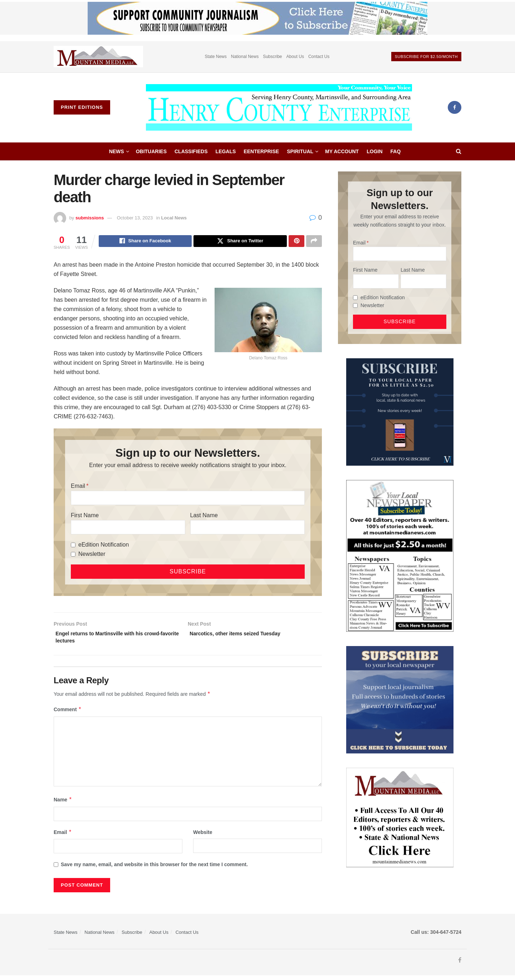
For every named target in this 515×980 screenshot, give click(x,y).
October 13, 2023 (135, 218)
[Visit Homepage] (279, 107)
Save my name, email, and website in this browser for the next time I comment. (154, 869)
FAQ (396, 151)
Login (374, 151)
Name (63, 804)
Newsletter (92, 555)
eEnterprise (261, 151)
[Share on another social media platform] (314, 242)
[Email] (188, 499)
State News (215, 57)
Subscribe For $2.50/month (426, 57)
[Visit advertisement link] (98, 57)
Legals (226, 151)
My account (342, 151)
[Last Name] (247, 528)
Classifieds (191, 151)
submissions (90, 218)
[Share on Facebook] (145, 242)
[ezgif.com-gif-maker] (400, 699)
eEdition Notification (104, 546)
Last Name (204, 516)
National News (245, 57)
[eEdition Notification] (73, 546)
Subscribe (272, 57)
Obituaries (151, 151)
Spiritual (300, 151)
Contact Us (319, 57)
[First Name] (128, 528)
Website (203, 836)
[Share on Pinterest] (296, 242)
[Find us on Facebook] (455, 107)
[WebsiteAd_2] (400, 411)
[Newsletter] (73, 555)
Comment (68, 714)
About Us (295, 57)
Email (78, 487)
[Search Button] (459, 151)
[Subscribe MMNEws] (400, 556)
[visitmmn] (400, 817)
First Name (85, 516)
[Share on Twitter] (240, 242)
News (117, 151)
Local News (174, 218)
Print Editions (82, 107)
